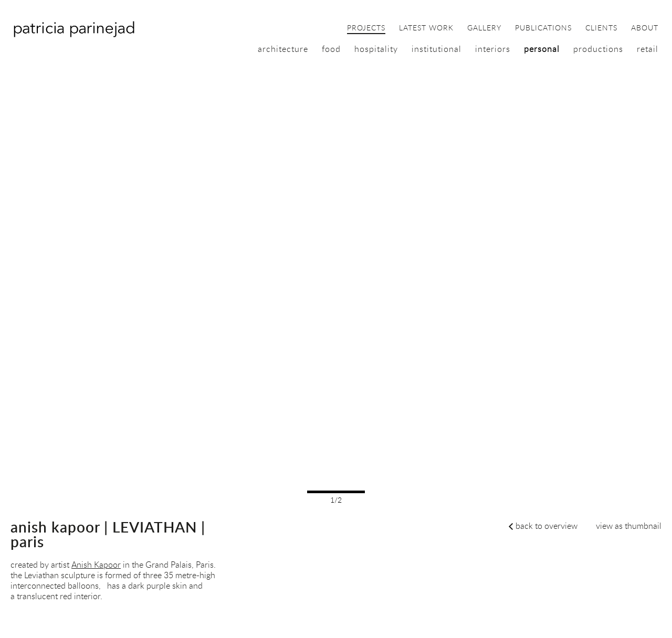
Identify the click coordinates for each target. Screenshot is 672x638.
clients (601, 28)
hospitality (376, 49)
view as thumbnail (629, 526)
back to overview (547, 526)
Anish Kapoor (96, 565)
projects (366, 28)
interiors (493, 49)
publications (543, 28)
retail (648, 49)
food (331, 49)
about (645, 28)
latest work (426, 28)
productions (598, 49)
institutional (437, 49)
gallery (484, 28)
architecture (283, 49)
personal (542, 49)
